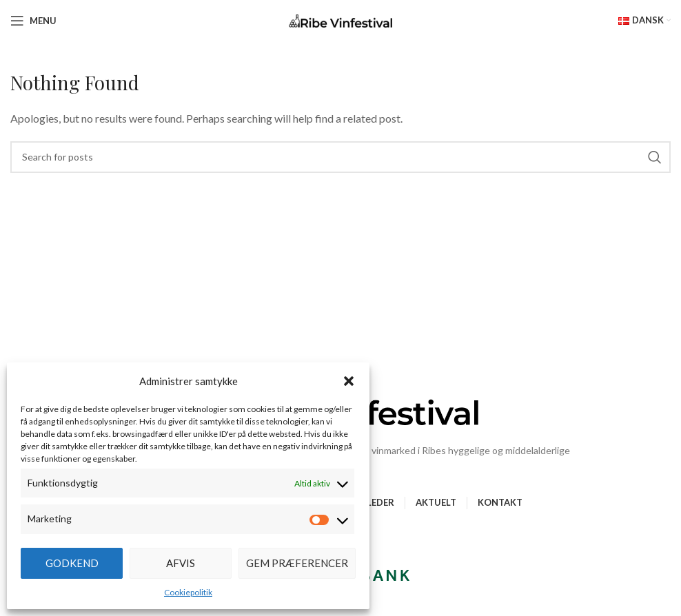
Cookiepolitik (188, 592)
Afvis (181, 563)
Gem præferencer (297, 563)
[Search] (340, 157)
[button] (349, 381)
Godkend (72, 563)
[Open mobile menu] (33, 21)
